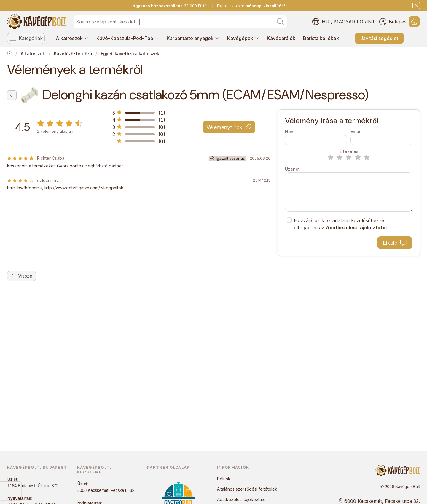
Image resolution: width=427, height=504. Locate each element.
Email (356, 131)
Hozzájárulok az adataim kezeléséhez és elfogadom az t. (341, 224)
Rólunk (224, 479)
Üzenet (292, 169)
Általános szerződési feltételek (247, 489)
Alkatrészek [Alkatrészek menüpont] (72, 38)
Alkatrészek (33, 53)
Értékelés (349, 151)
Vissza (22, 276)
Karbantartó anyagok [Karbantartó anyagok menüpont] (193, 38)
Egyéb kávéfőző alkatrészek (130, 53)
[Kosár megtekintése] (414, 22)
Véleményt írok (229, 127)
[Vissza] (12, 95)
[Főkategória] (9, 54)
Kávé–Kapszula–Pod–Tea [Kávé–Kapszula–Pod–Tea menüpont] (128, 38)
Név (289, 131)
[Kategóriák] (26, 38)
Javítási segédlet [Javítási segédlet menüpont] (379, 38)
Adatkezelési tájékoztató (241, 499)
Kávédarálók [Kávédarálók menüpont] (281, 38)
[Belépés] (393, 22)
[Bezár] (416, 5)
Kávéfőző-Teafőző (73, 53)
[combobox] (180, 22)
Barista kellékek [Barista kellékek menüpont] (321, 38)
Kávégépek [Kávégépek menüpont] (243, 38)
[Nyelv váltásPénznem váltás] (344, 22)
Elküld (395, 243)
